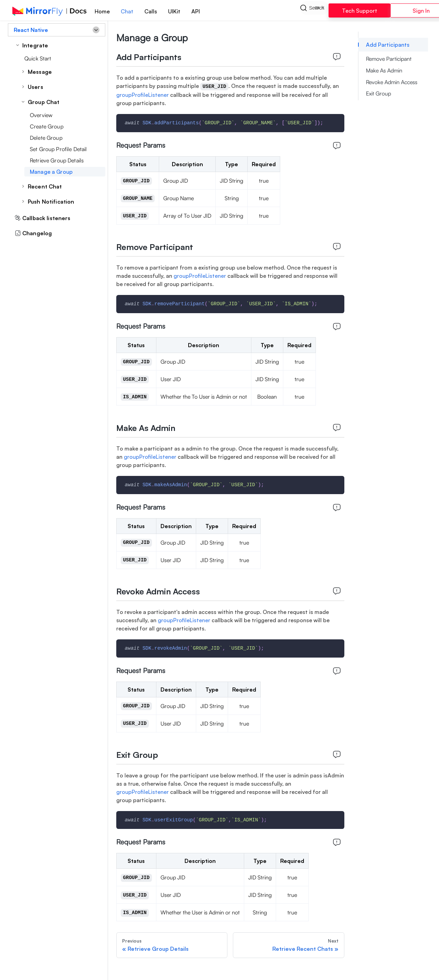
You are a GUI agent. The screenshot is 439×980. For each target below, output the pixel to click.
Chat (127, 11)
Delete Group (46, 138)
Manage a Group (51, 172)
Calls (151, 11)
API (196, 11)
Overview (41, 115)
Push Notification (51, 202)
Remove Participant (389, 59)
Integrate (35, 45)
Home (102, 11)
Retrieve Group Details (57, 160)
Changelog (33, 233)
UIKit (174, 11)
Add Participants (388, 45)
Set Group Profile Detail (58, 149)
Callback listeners (43, 218)
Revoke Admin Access (392, 82)
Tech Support (360, 11)
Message (40, 72)
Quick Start (38, 58)
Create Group (47, 126)
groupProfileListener (143, 95)
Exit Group (378, 93)
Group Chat (44, 102)
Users (35, 87)
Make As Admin (384, 70)
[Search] (314, 10)
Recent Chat (45, 186)
